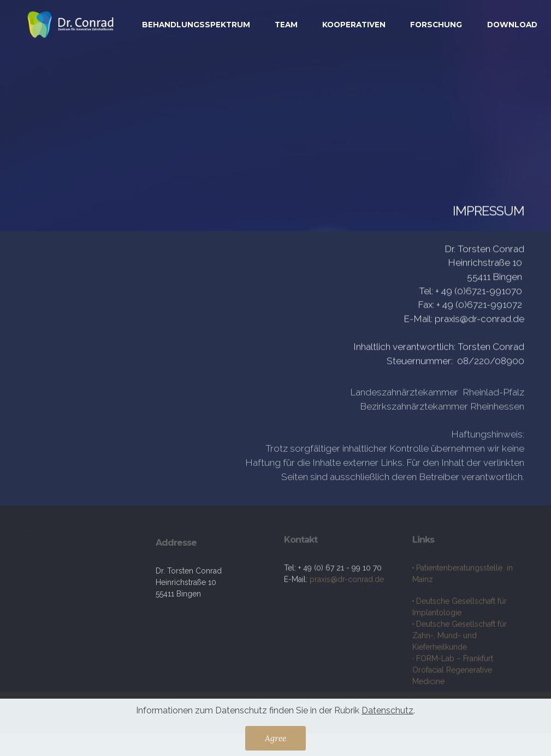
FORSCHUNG (436, 25)
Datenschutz (387, 713)
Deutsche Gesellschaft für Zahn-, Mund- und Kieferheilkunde (460, 670)
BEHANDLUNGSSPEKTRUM (196, 25)
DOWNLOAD (512, 25)
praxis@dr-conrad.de (348, 598)
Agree (275, 741)
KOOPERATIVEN (354, 25)
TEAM (286, 25)
